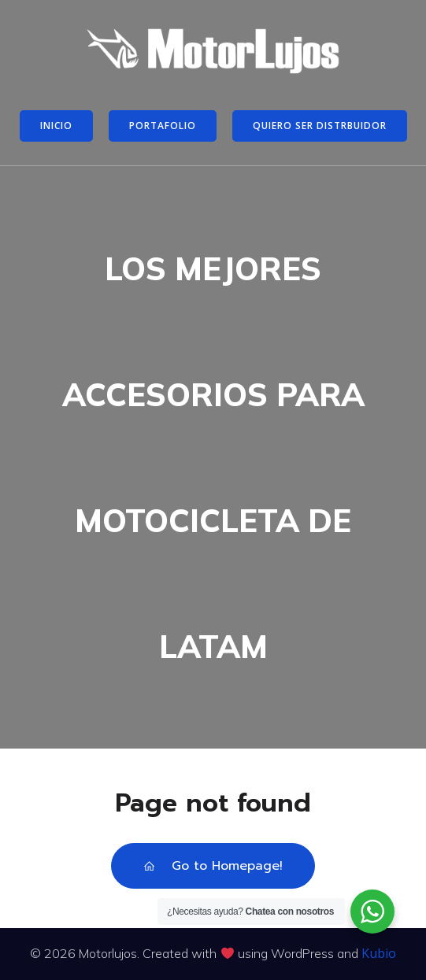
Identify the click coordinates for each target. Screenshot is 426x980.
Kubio (379, 953)
